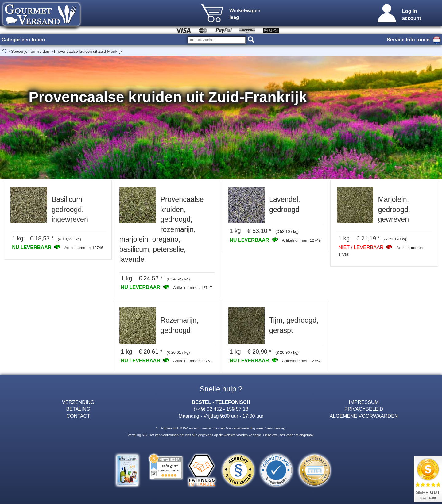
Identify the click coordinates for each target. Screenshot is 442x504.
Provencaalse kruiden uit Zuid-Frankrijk (88, 51)
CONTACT (78, 416)
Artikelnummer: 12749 (301, 240)
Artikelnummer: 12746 (84, 248)
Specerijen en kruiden (30, 51)
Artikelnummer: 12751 (192, 361)
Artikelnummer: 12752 (301, 361)
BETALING (78, 409)
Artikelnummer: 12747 (192, 288)
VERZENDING (78, 402)
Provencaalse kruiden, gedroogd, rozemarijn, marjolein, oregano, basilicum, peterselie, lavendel (162, 229)
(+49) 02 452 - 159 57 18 (221, 409)
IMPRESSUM (364, 402)
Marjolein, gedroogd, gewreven (394, 209)
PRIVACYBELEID (364, 409)
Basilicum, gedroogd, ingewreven (70, 209)
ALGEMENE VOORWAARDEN (364, 416)
